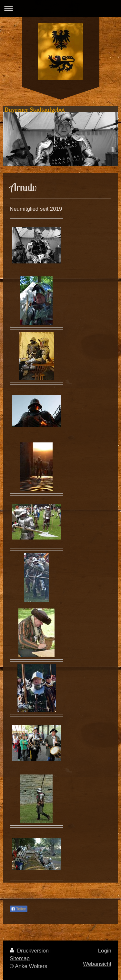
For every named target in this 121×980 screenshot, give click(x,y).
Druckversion (30, 951)
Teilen (19, 909)
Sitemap (20, 958)
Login (105, 951)
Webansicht (97, 964)
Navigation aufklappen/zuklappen (60, 9)
